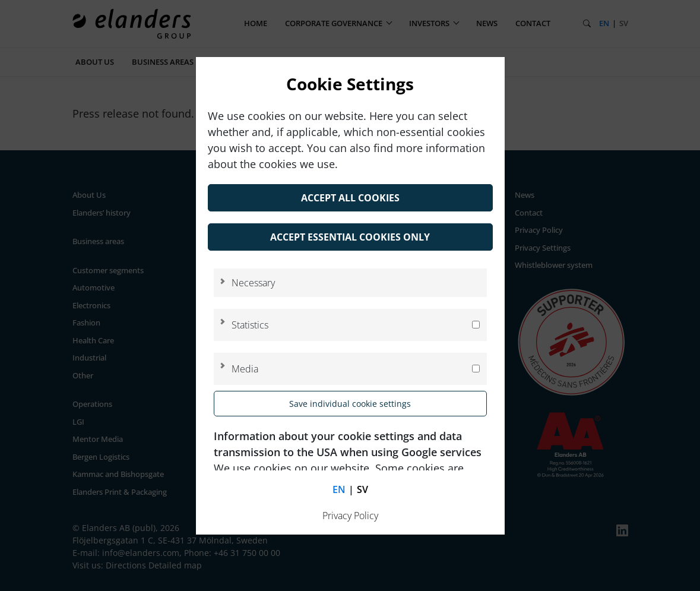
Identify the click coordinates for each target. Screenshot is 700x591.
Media (245, 369)
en (339, 489)
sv (362, 489)
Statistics (250, 325)
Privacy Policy (350, 516)
